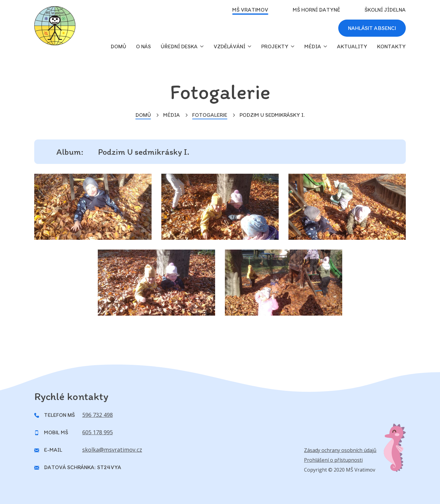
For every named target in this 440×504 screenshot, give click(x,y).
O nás (143, 46)
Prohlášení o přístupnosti (333, 460)
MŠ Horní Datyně (316, 10)
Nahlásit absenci (372, 28)
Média (313, 46)
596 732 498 (97, 415)
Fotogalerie (210, 115)
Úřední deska (179, 46)
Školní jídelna (385, 10)
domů (118, 46)
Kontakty (391, 46)
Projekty (275, 46)
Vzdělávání (229, 46)
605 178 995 (97, 432)
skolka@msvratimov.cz (112, 450)
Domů (143, 115)
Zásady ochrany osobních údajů (340, 450)
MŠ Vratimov (250, 10)
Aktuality (352, 46)
